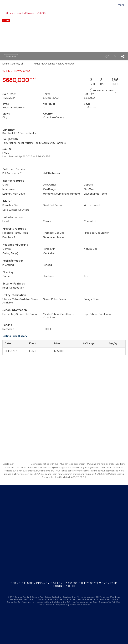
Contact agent (11, 56)
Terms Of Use (22, 583)
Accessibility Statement (87, 583)
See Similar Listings (103, 91)
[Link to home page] (4, 5)
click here (17, 474)
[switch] (107, 56)
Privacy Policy (50, 583)
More (121, 5)
